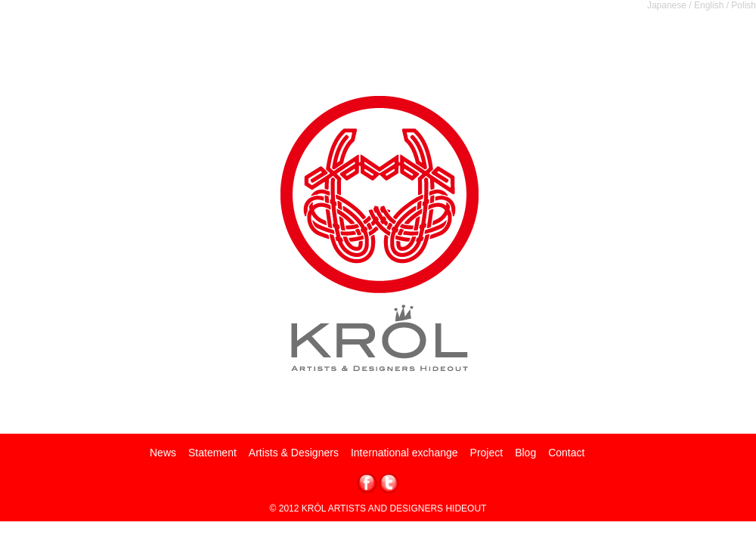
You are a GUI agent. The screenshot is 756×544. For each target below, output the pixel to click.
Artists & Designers (294, 453)
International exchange (404, 453)
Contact (566, 453)
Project (487, 453)
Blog (525, 453)
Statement (212, 453)
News (163, 453)
